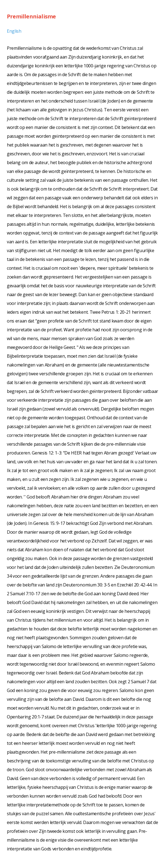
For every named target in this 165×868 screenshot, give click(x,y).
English (14, 31)
